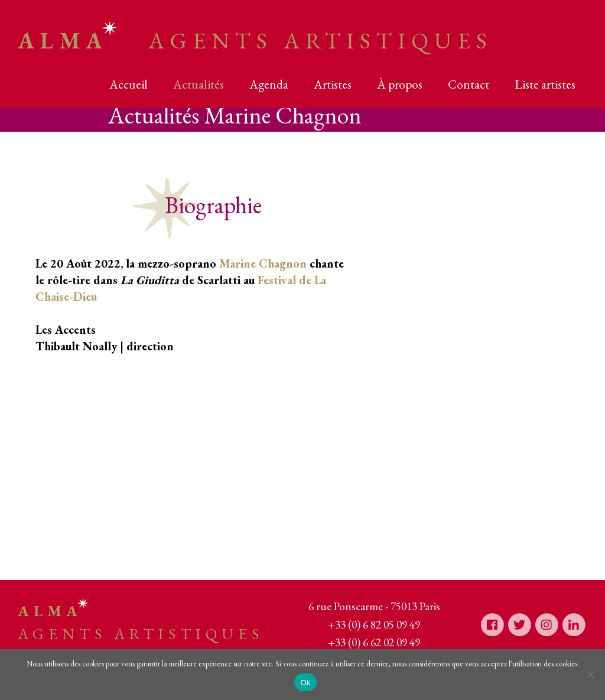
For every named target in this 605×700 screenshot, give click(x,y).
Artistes (333, 84)
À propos (400, 84)
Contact (469, 84)
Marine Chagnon (263, 263)
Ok (305, 683)
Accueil (129, 84)
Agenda (269, 84)
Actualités (199, 84)
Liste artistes (545, 84)
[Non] (590, 675)
